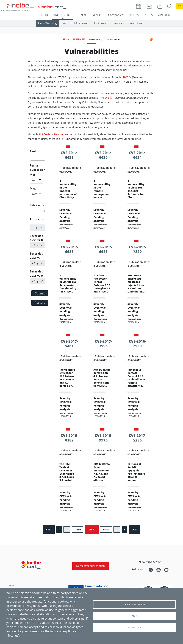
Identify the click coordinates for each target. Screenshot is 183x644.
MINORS (98, 15)
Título (34, 151)
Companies (116, 15)
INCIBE (45, 15)
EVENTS (134, 15)
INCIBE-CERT (62, 15)
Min (32, 175)
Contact (10, 586)
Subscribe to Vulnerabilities (151, 39)
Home (66, 39)
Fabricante (37, 205)
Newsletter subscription (91, 566)
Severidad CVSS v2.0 (37, 274)
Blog (64, 23)
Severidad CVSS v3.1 (37, 256)
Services (118, 23)
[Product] (38, 228)
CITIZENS (82, 15)
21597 (92, 529)
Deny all (134, 616)
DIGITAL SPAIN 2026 (157, 15)
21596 (77, 529)
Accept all (134, 628)
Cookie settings (134, 604)
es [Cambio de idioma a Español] (180, 6)
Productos (37, 219)
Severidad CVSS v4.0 (37, 238)
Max (33, 189)
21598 (106, 529)
